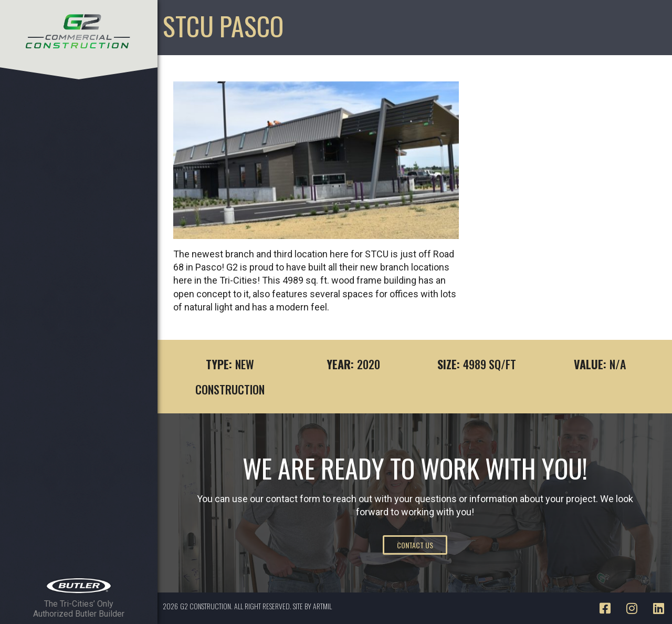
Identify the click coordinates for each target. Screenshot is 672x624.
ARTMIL (322, 606)
